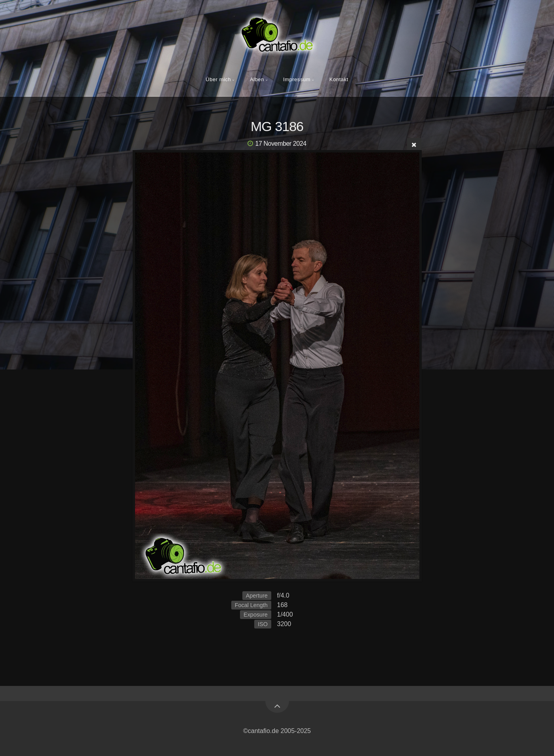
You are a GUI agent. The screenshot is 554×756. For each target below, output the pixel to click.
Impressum (297, 79)
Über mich (218, 79)
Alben (257, 79)
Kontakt (339, 79)
